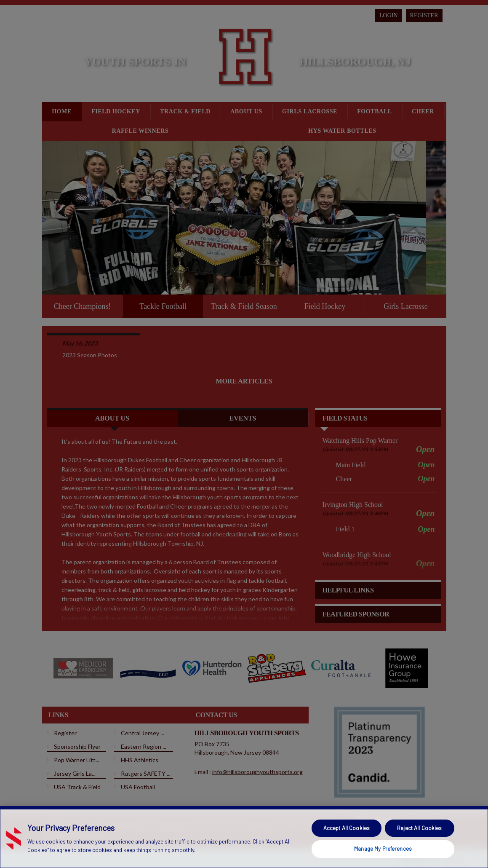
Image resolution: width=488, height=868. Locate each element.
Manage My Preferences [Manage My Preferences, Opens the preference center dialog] (383, 849)
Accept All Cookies (347, 828)
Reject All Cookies (419, 828)
